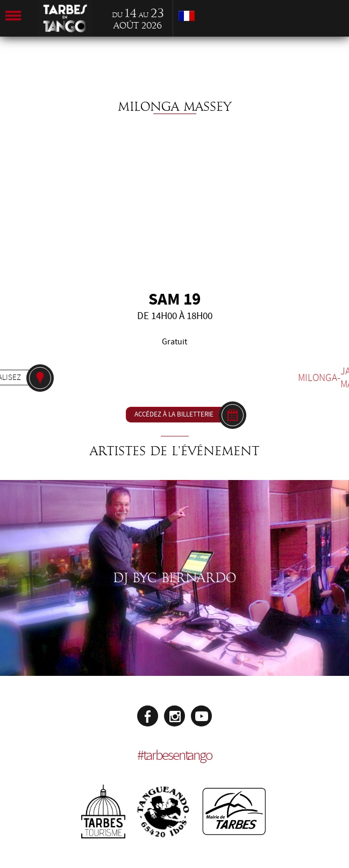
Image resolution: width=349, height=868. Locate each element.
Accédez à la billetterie (174, 414)
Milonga (318, 378)
